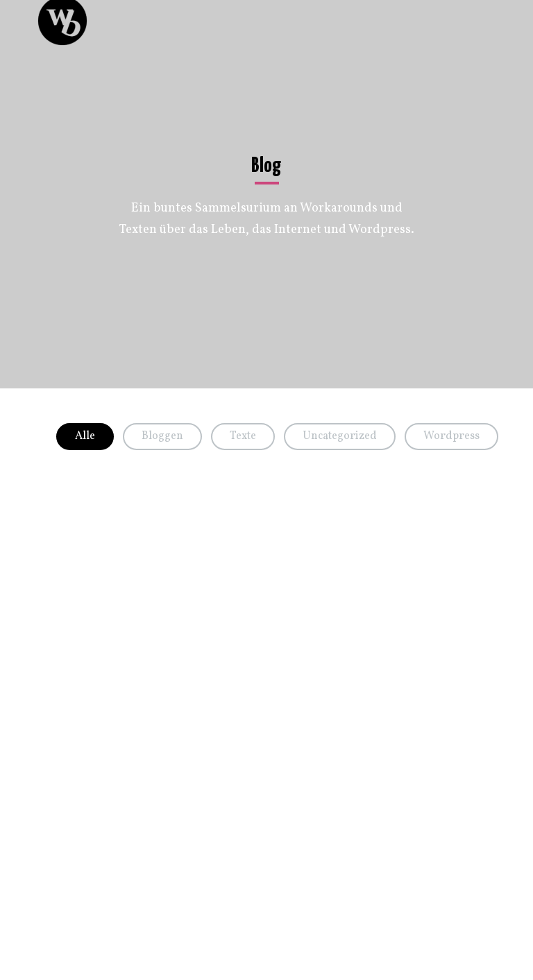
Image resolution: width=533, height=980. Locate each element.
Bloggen (162, 436)
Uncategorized (340, 436)
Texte (243, 436)
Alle (85, 436)
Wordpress (451, 436)
